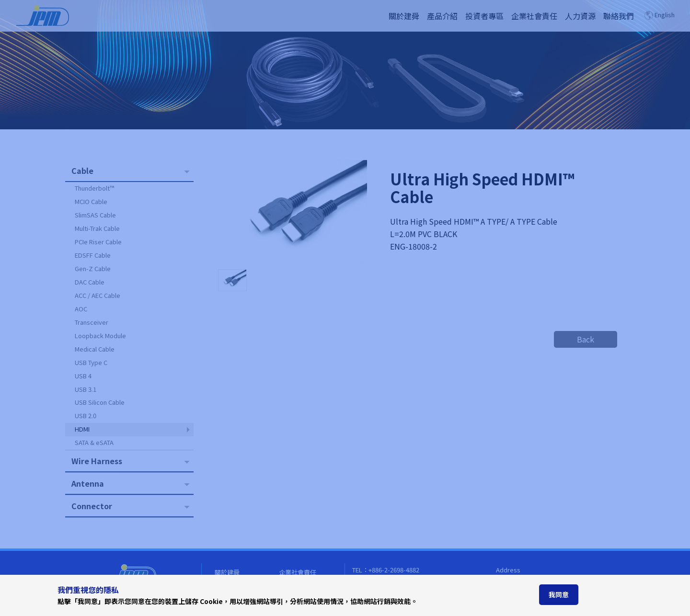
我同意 (559, 594)
